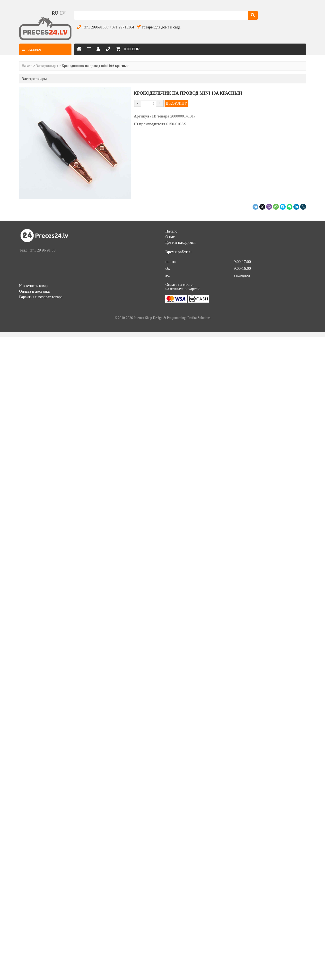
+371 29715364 (122, 27)
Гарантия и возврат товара (41, 297)
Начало (27, 66)
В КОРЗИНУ (176, 103)
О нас (170, 237)
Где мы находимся (180, 242)
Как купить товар (34, 286)
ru (55, 13)
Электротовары (47, 66)
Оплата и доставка (35, 291)
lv (63, 13)
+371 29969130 (94, 27)
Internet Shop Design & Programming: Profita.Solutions (172, 318)
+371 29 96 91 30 (42, 250)
